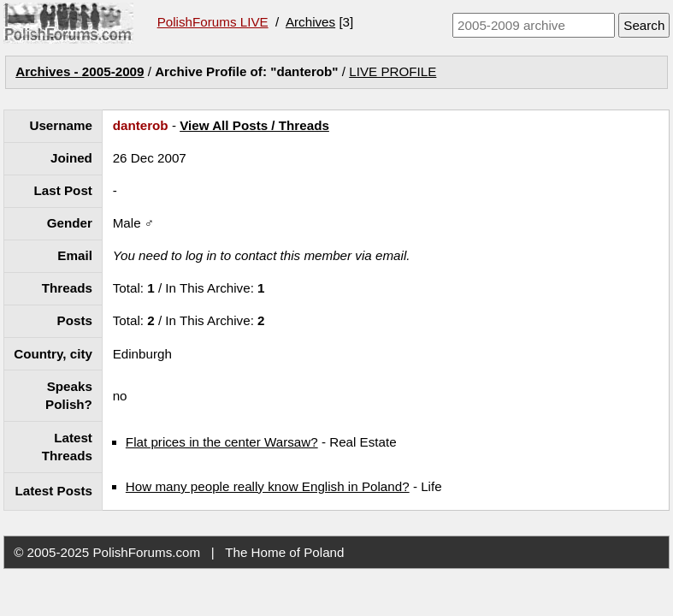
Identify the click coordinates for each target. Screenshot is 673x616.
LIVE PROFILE (393, 71)
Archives (310, 22)
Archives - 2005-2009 (80, 71)
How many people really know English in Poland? (268, 486)
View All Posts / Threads (254, 125)
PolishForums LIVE (213, 22)
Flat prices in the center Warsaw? (222, 442)
